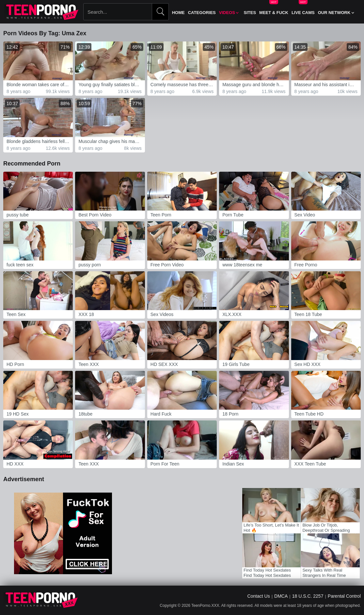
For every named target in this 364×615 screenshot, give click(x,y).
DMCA (281, 596)
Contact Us (258, 596)
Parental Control (344, 596)
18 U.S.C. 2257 (308, 596)
